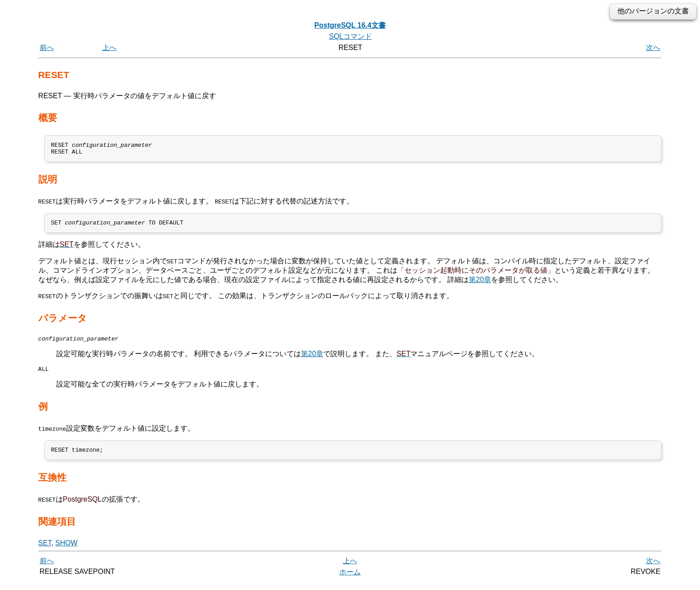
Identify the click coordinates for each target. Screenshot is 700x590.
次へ (653, 48)
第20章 (480, 284)
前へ (47, 48)
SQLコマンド (350, 36)
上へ (109, 48)
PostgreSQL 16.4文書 (350, 25)
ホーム (350, 580)
